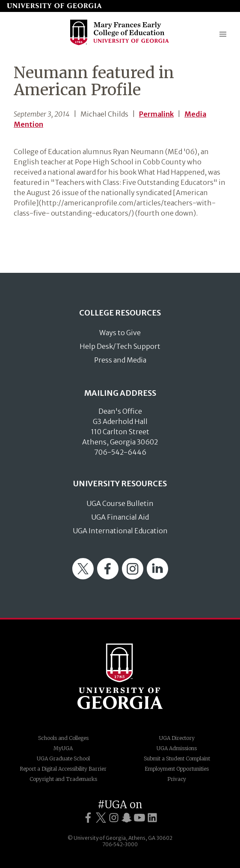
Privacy (177, 779)
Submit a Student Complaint (177, 758)
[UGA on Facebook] (88, 818)
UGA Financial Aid (120, 517)
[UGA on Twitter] (101, 818)
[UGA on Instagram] (114, 818)
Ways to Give (120, 333)
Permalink (156, 114)
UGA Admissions (177, 748)
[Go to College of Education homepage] (120, 44)
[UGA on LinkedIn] (152, 818)
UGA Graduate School (63, 758)
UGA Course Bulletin (120, 503)
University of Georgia (120, 676)
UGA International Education (120, 531)
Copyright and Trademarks (63, 779)
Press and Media (120, 360)
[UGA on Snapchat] (127, 818)
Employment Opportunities (177, 769)
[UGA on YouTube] (139, 818)
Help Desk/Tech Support (120, 346)
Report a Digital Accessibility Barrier (63, 769)
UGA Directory (177, 738)
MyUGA (63, 748)
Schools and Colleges (63, 738)
